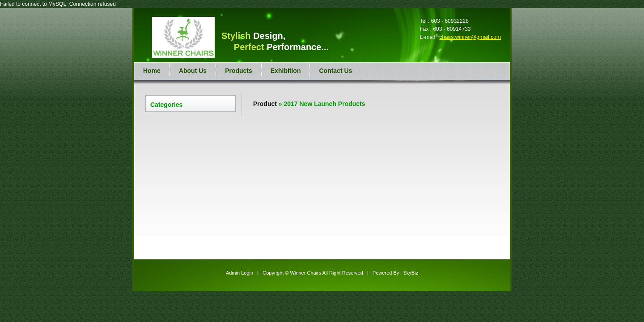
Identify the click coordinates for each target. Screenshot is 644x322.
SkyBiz (411, 273)
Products (239, 71)
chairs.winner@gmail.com (470, 37)
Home (152, 71)
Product (265, 104)
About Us (193, 71)
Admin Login (239, 273)
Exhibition (286, 71)
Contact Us (335, 71)
